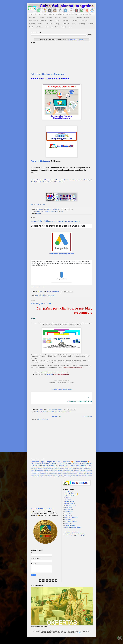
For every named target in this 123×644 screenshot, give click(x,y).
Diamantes (87, 472)
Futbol (38, 474)
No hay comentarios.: (57, 409)
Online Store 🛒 (69, 492)
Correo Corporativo (85, 14)
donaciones (33, 472)
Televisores (63, 467)
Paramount (66, 21)
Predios (64, 475)
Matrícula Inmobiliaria (79, 474)
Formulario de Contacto (70, 521)
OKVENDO (87, 467)
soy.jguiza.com (60, 212)
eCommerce (68, 477)
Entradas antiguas (87, 416)
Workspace (49, 27)
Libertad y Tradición (83, 17)
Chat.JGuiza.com (69, 510)
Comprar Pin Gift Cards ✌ (71, 494)
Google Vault (34, 470)
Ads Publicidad (68, 500)
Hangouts (51, 474)
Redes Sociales (68, 512)
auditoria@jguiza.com (88, 397)
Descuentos (57, 469)
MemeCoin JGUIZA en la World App (42, 509)
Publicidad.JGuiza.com (40, 161)
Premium (68, 475)
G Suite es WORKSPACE (71, 506)
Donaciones (68, 519)
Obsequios (58, 475)
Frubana (35, 474)
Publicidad (32, 24)
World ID (63, 477)
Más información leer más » (38, 205)
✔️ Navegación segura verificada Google (75, 534)
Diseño (43, 412)
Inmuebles (55, 474)
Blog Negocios (68, 523)
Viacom (84, 470)
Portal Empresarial (59, 465)
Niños (51, 475)
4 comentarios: (56, 209)
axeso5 (63, 27)
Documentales (34, 467)
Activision (40, 472)
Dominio (49, 17)
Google (65, 17)
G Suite (60, 464)
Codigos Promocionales (56, 14)
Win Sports (39, 27)
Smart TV (57, 467)
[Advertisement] (61, 58)
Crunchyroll (33, 17)
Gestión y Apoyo (88, 469)
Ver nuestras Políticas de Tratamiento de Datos (62, 389)
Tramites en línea (78, 470)
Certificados (40, 469)
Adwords (38, 212)
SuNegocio (67, 498)
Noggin (58, 21)
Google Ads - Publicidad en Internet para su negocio (55, 221)
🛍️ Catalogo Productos (70, 496)
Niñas (48, 475)
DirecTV (41, 17)
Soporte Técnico (69, 515)
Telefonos (91, 24)
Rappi (40, 24)
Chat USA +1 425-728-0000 (72, 532)
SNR (34, 477)
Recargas (57, 24)
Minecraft (43, 21)
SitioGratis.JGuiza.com (70, 525)
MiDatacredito (33, 21)
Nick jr (46, 475)
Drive (74, 469)
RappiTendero (79, 475)
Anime (43, 472)
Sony (39, 477)
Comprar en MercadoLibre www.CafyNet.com (76, 536)
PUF (61, 475)
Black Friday (34, 469)
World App (59, 477)
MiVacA (38, 475)
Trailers (72, 467)
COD (64, 472)
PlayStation (85, 21)
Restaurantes (90, 475)
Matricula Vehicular (70, 474)
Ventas (48, 477)
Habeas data (46, 474)
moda (74, 477)
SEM (61, 294)
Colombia (38, 213)
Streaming (82, 24)
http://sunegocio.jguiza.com (46, 372)
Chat (72, 472)
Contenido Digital (72, 14)
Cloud (48, 464)
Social (36, 477)
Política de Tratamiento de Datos (73, 527)
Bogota (61, 472)
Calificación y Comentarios (71, 517)
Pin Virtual (75, 21)
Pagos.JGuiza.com (69, 502)
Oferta (52, 294)
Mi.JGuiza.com (68, 508)
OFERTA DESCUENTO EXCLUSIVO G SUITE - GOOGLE (80, 401)
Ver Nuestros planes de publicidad (61, 254)
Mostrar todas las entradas (76, 40)
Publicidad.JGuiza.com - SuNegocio (48, 74)
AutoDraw (52, 472)
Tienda (31, 27)
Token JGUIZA (43, 477)
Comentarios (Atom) (43, 419)
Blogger (79, 633)
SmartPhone (64, 470)
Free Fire (57, 17)
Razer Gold (48, 24)
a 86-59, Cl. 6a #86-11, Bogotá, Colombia (46, 296)
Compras (75, 472)
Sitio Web (66, 24)
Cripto (78, 472)
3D (37, 472)
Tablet (72, 470)
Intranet (82, 467)
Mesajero (90, 474)
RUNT (71, 475)
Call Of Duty (43, 14)
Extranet (77, 469)
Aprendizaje (33, 14)
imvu (70, 27)
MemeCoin (86, 474)
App (91, 467)
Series (59, 470)
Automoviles (57, 472)
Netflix (51, 21)
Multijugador (40, 470)
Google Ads (48, 212)
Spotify (74, 24)
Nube (84, 464)
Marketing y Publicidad (41, 303)
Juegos (72, 17)
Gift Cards (66, 462)
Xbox (57, 27)
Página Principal (56, 416)
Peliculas (52, 467)
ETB (32, 474)
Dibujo (91, 472)
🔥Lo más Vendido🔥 (80, 462)
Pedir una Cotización (70, 504)
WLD (51, 477)
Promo (56, 470)
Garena (41, 474)
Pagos (48, 467)
